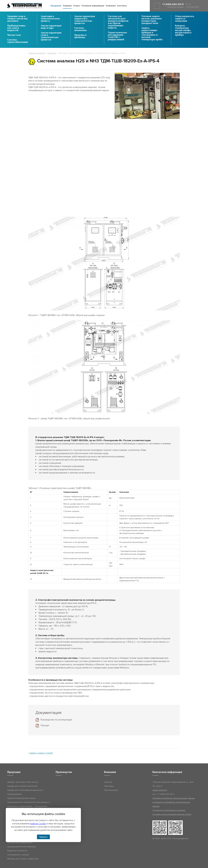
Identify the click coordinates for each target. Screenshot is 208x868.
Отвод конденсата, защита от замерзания (185, 19)
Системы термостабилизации (18, 41)
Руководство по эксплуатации (56, 720)
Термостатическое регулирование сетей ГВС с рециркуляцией (117, 36)
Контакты (122, 6)
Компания (111, 6)
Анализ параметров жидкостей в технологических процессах (85, 20)
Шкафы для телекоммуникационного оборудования (25, 792)
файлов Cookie (38, 824)
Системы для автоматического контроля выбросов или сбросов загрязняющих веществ (118, 22)
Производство (111, 790)
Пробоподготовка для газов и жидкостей (16, 28)
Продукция (56, 6)
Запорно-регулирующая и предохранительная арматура (22, 845)
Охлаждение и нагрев (18, 855)
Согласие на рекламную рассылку (169, 810)
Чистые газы (14, 35)
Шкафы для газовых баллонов (22, 786)
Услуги (77, 6)
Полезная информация (93, 6)
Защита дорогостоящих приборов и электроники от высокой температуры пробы (152, 34)
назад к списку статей (41, 753)
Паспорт (45, 725)
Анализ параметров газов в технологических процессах (51, 36)
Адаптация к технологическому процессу (50, 19)
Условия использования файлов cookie (172, 814)
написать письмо (175, 7)
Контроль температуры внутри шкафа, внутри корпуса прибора (183, 30)
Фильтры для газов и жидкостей (23, 859)
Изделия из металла (17, 851)
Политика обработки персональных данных (174, 798)
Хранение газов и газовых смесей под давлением (17, 19)
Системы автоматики (81, 29)
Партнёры (109, 786)
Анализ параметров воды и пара (51, 27)
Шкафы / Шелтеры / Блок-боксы (23, 782)
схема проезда (160, 790)
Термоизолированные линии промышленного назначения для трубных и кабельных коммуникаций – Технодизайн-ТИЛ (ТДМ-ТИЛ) (29, 804)
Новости (108, 782)
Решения (67, 6)
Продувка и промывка (80, 36)
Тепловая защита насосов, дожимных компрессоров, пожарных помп (152, 20)
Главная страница (37, 53)
